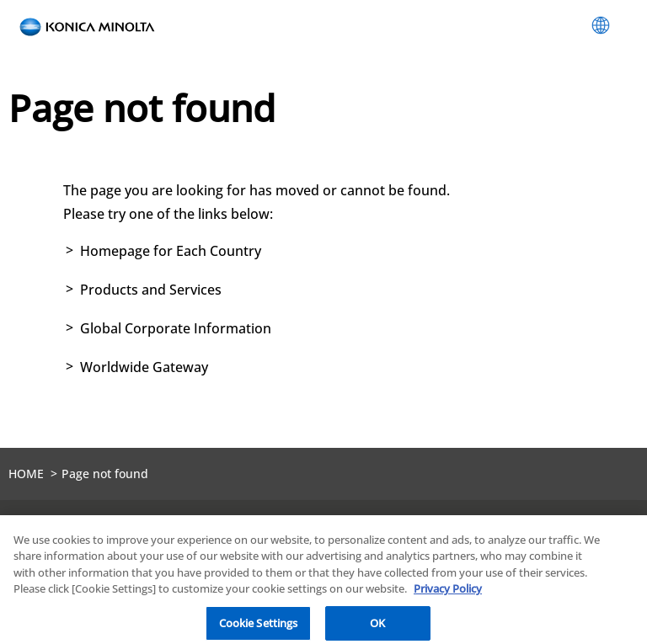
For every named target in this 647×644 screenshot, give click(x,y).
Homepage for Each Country (171, 251)
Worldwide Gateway (144, 367)
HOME (26, 474)
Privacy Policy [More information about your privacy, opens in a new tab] (448, 594)
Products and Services (151, 290)
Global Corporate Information (176, 328)
